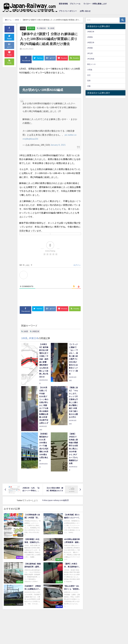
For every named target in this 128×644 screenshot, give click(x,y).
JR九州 (90, 53)
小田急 (90, 70)
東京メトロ (91, 64)
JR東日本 (31, 28)
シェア (9, 29)
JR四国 (90, 48)
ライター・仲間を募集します (95, 4)
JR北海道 (91, 59)
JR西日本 (91, 42)
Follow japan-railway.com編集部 (56, 500)
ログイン (77, 265)
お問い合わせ (85, 11)
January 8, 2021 (58, 145)
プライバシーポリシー (68, 11)
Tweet (9, 37)
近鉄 (89, 81)
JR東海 (90, 37)
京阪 (89, 86)
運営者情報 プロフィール (70, 4)
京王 (89, 75)
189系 (23, 28)
